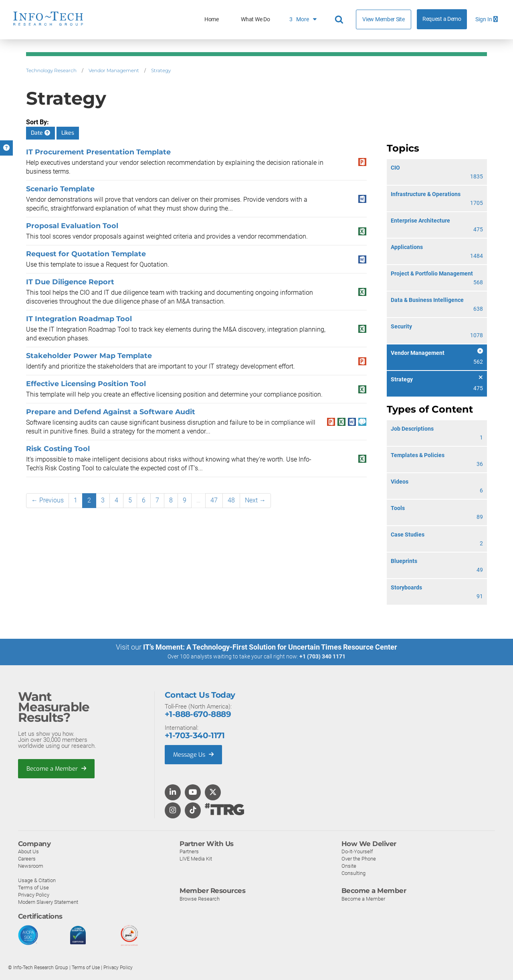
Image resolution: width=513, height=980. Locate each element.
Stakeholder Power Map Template (89, 355)
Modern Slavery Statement (48, 902)
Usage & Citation (37, 880)
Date (40, 133)
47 (214, 500)
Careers (27, 858)
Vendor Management (114, 70)
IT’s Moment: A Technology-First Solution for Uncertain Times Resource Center (270, 647)
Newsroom (31, 866)
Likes (68, 133)
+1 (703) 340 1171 (322, 656)
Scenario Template (60, 189)
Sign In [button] (487, 19)
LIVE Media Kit (196, 858)
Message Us (194, 754)
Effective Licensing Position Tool (86, 384)
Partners (189, 851)
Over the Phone (359, 858)
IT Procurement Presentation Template (98, 152)
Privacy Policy (34, 894)
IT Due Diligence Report (70, 282)
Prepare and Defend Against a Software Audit (111, 412)
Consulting (353, 873)
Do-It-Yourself (357, 851)
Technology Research (51, 70)
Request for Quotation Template (86, 254)
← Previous (47, 500)
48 (231, 500)
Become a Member (57, 768)
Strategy (161, 70)
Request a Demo (442, 19)
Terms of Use (33, 887)
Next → (255, 500)
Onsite (349, 866)
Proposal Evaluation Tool (72, 226)
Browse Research (200, 898)
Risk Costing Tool (58, 448)
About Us (28, 851)
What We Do (255, 19)
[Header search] (340, 20)
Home (212, 19)
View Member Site (383, 19)
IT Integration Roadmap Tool (79, 319)
